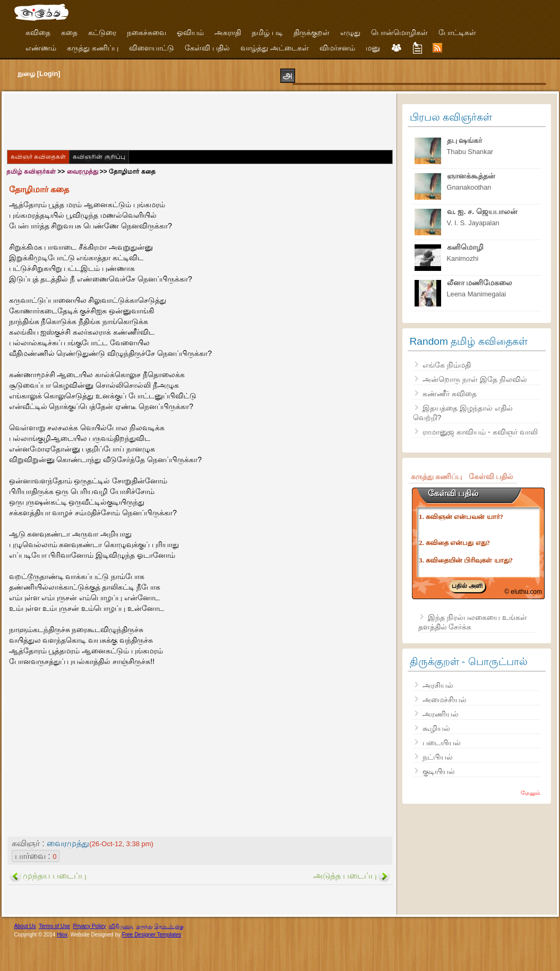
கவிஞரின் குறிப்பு (99, 157)
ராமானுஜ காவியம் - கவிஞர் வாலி (480, 432)
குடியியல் (439, 771)
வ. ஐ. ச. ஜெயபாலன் (483, 211)
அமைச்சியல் (445, 700)
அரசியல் (438, 685)
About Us (25, 926)
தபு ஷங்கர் (465, 140)
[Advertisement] (200, 121)
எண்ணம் (41, 48)
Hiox (62, 935)
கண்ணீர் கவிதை (450, 394)
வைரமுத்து (83, 172)
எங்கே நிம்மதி (447, 365)
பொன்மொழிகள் (399, 32)
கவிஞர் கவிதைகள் (38, 157)
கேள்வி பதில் (207, 48)
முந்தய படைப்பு (55, 876)
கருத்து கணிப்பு (93, 48)
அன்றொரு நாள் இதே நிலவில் (475, 379)
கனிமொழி (465, 247)
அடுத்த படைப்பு (345, 876)
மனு (373, 48)
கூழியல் (436, 728)
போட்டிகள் (457, 32)
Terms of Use (54, 926)
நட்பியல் (438, 757)
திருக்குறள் (312, 32)
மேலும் (531, 793)
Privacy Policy (89, 926)
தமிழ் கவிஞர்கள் (31, 172)
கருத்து (145, 926)
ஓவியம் (190, 32)
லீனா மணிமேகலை (480, 283)
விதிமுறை (121, 926)
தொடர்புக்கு (169, 926)
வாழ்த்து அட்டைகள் (275, 48)
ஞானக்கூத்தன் (471, 176)
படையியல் (442, 743)
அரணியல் (441, 714)
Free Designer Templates (152, 935)
